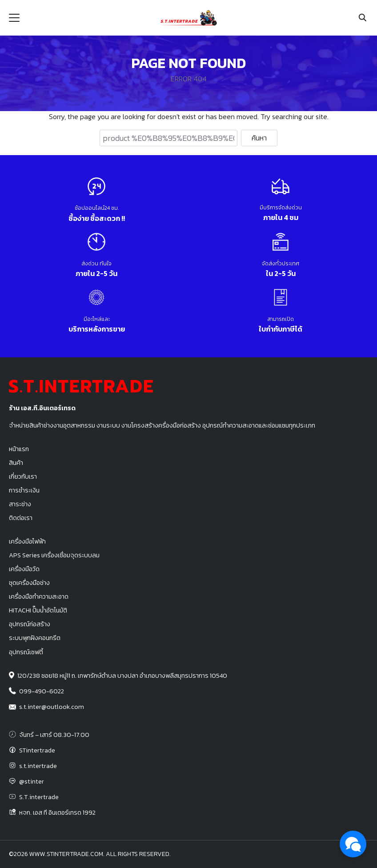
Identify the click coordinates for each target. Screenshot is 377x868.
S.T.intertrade (39, 797)
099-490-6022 (42, 691)
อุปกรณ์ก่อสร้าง (30, 624)
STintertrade (37, 750)
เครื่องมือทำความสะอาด (39, 596)
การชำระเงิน (24, 490)
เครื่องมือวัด (24, 569)
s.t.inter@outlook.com (52, 707)
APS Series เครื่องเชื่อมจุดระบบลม (54, 555)
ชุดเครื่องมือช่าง (29, 583)
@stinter (32, 781)
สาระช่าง (20, 504)
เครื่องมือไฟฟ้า (27, 541)
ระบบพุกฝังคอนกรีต (35, 638)
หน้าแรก (19, 449)
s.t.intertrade (38, 766)
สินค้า (16, 463)
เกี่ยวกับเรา (23, 476)
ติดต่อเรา (21, 518)
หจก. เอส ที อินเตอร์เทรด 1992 (57, 812)
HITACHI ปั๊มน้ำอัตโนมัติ (38, 610)
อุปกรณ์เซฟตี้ (26, 652)
